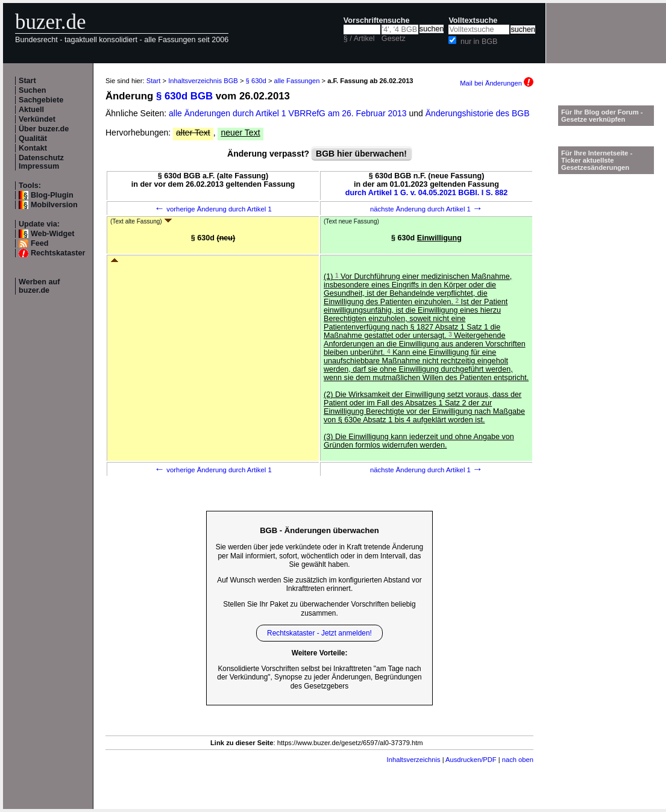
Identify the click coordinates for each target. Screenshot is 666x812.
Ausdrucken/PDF (471, 760)
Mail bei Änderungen (497, 83)
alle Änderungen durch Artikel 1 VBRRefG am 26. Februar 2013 (289, 113)
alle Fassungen (297, 81)
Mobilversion (54, 205)
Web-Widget (52, 234)
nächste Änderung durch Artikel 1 (426, 209)
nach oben (518, 760)
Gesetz (394, 39)
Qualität (33, 139)
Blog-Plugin (52, 195)
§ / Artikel (359, 39)
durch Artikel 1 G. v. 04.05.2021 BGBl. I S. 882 (427, 193)
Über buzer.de (44, 129)
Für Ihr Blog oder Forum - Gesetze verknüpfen (602, 116)
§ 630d (256, 81)
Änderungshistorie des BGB (478, 113)
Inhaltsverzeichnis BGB (203, 81)
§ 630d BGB (184, 96)
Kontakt (33, 148)
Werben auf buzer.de (39, 286)
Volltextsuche (473, 20)
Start (27, 81)
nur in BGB (479, 42)
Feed (39, 243)
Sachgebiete (41, 100)
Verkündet (37, 119)
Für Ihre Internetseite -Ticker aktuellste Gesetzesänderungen (597, 160)
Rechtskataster (58, 253)
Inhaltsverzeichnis (414, 760)
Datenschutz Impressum (41, 162)
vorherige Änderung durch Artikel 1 (213, 209)
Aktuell (31, 110)
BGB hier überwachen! (361, 154)
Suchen (33, 90)
